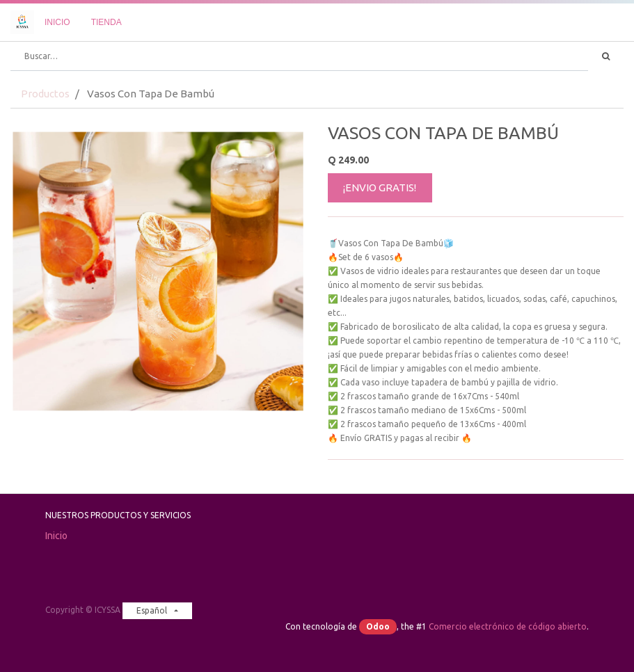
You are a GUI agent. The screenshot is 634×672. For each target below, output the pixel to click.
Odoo (378, 626)
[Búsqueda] (606, 56)
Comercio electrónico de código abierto (508, 626)
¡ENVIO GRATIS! (380, 187)
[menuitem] (57, 22)
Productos (45, 94)
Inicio (56, 536)
